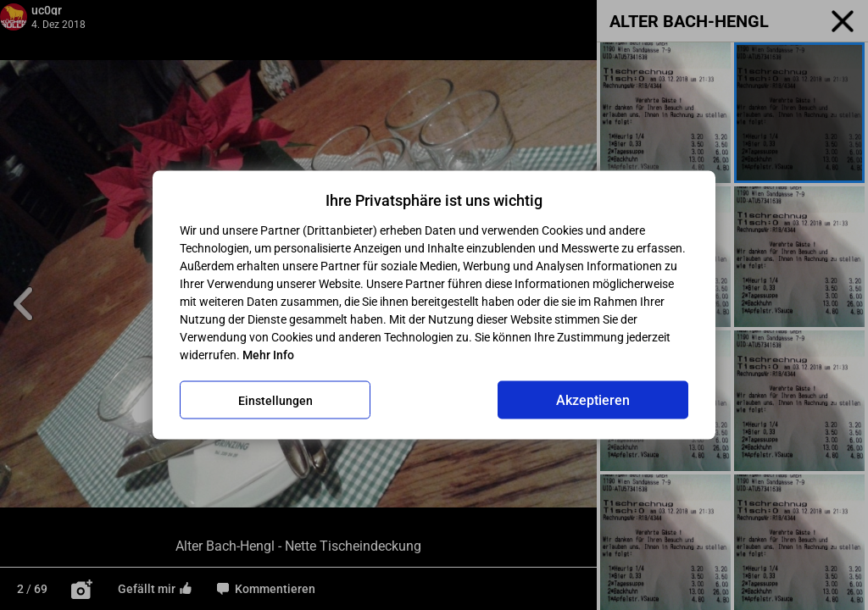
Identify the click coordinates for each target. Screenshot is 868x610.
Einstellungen (275, 400)
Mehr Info (268, 355)
